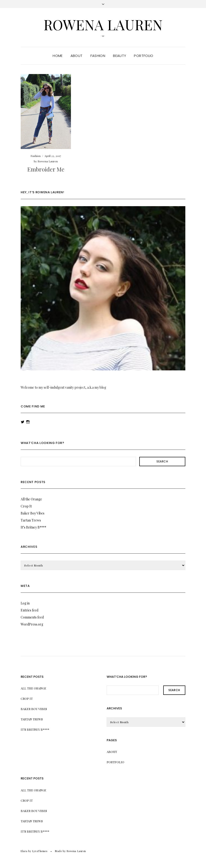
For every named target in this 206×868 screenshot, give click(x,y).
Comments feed (32, 617)
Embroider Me (46, 169)
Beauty (120, 56)
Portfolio (144, 56)
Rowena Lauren (103, 24)
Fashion (98, 56)
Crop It (26, 506)
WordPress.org (32, 624)
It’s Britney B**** (33, 527)
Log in (25, 603)
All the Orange (31, 499)
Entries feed (29, 610)
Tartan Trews (31, 520)
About (77, 56)
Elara (24, 851)
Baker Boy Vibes (33, 513)
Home (58, 56)
